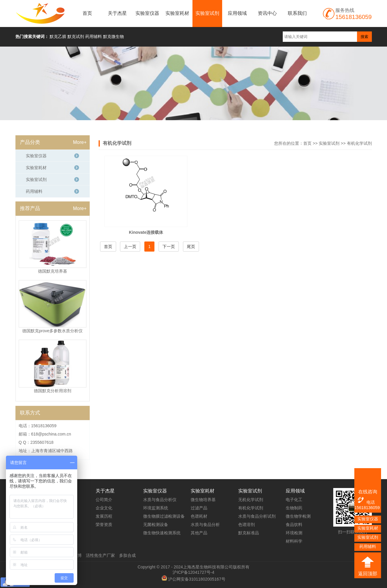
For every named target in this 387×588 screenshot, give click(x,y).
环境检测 (294, 533)
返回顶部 (368, 574)
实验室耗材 (177, 13)
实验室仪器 (147, 13)
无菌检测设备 (156, 525)
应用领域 (237, 13)
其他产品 (199, 533)
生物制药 (294, 508)
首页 (87, 13)
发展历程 (104, 516)
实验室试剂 (207, 13)
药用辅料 (34, 191)
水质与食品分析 (205, 525)
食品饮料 (294, 525)
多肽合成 (127, 555)
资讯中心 (267, 13)
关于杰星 (117, 13)
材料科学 (294, 541)
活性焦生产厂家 (100, 555)
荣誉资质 (104, 525)
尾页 (191, 247)
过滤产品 (199, 508)
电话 (366, 500)
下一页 (169, 247)
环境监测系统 (156, 508)
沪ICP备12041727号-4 (193, 572)
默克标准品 (249, 533)
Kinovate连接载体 (146, 232)
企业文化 (104, 508)
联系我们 (297, 13)
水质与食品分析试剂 (257, 516)
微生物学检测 (298, 516)
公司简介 (104, 500)
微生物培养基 (203, 500)
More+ (80, 142)
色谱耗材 (199, 516)
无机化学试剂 (251, 500)
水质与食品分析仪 (160, 500)
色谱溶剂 (247, 525)
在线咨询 (368, 492)
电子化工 (294, 500)
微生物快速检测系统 (162, 533)
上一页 (130, 247)
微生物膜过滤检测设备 (164, 516)
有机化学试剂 (359, 143)
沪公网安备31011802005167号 (197, 579)
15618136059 (367, 508)
